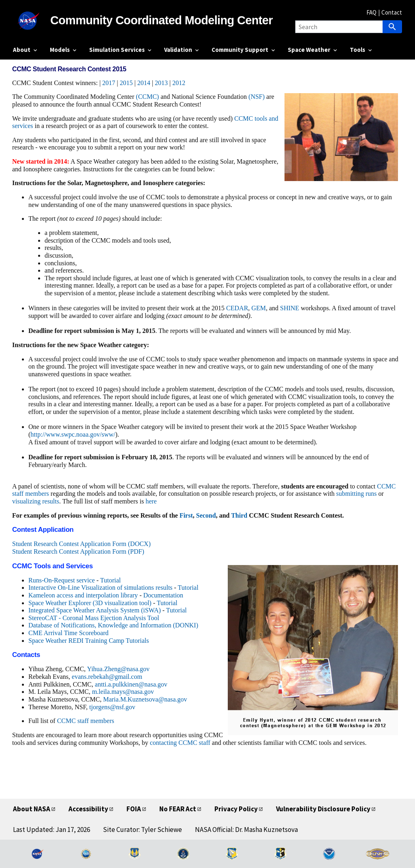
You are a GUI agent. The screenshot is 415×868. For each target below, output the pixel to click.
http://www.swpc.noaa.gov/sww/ (73, 434)
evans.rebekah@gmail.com (107, 677)
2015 (126, 83)
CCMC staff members (86, 721)
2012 (179, 83)
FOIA (134, 809)
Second (206, 515)
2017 (109, 83)
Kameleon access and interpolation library (83, 595)
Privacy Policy (236, 809)
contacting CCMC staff (180, 743)
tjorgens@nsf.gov (112, 707)
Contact (392, 12)
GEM (259, 308)
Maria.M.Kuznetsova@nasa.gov (145, 699)
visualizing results (36, 501)
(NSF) (257, 97)
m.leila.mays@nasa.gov (123, 692)
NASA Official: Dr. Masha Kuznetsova (246, 830)
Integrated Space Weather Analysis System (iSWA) (95, 610)
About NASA (32, 809)
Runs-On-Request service (62, 580)
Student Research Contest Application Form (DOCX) (81, 544)
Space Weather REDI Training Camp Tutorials (89, 641)
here (151, 501)
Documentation (163, 595)
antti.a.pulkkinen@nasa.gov (131, 684)
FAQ (371, 12)
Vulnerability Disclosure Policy (323, 809)
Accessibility (88, 809)
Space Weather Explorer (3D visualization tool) (90, 603)
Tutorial (110, 580)
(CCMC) (147, 97)
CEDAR (237, 308)
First (186, 515)
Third (239, 515)
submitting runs (356, 494)
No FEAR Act (178, 809)
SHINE (290, 308)
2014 (144, 83)
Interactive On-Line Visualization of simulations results (101, 588)
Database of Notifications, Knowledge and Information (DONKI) (113, 625)
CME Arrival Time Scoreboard (68, 633)
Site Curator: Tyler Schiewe (142, 830)
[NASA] (32, 21)
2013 (161, 83)
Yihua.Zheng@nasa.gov (118, 669)
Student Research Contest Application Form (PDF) (78, 551)
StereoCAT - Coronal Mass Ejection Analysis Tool (94, 618)
